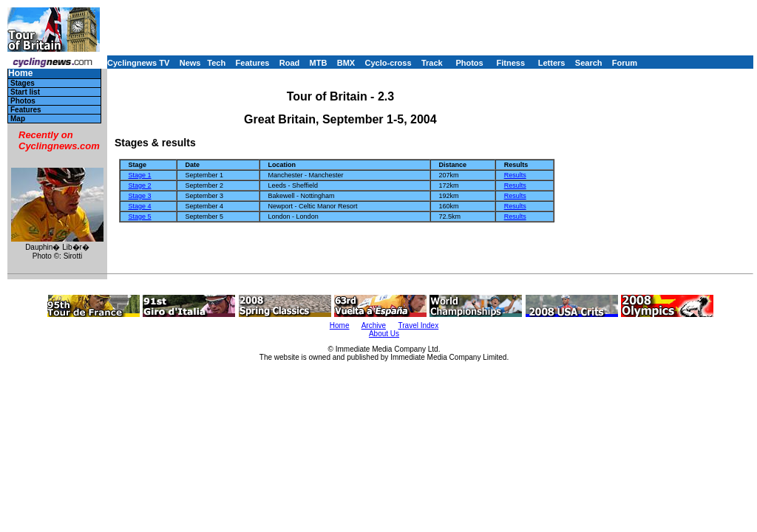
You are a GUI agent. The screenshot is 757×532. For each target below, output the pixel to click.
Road (290, 63)
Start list (25, 92)
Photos (469, 63)
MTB (319, 63)
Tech (216, 63)
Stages (23, 83)
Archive (374, 325)
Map (18, 119)
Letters (552, 63)
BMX (346, 63)
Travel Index (419, 325)
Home (20, 74)
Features (253, 63)
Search (589, 63)
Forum (625, 63)
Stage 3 (140, 196)
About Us (384, 334)
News (190, 63)
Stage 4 (140, 206)
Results (515, 175)
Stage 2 (140, 185)
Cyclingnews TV (138, 63)
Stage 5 (140, 216)
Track (432, 63)
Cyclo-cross (388, 63)
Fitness (510, 63)
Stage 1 (140, 175)
